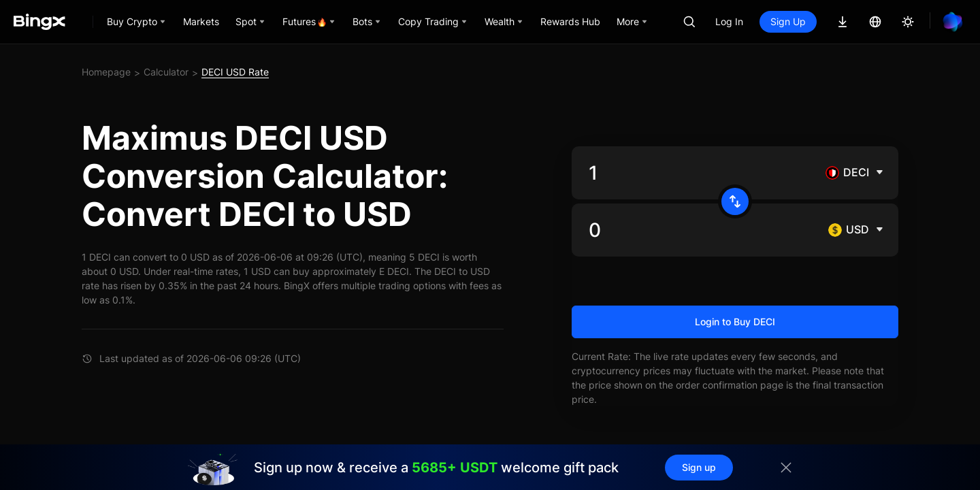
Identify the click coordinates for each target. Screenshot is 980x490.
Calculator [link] (166, 72)
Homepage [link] (106, 72)
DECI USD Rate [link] (235, 72)
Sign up (699, 467)
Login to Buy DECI (735, 322)
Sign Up (788, 21)
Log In (729, 21)
